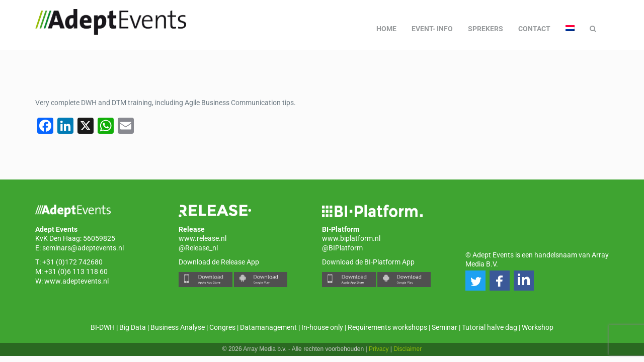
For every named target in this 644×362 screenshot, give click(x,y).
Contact (534, 29)
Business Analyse (178, 327)
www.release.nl (203, 238)
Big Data (133, 327)
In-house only (322, 327)
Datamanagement (268, 327)
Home (386, 29)
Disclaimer (408, 349)
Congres (222, 327)
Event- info (432, 29)
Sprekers (486, 29)
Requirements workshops (387, 327)
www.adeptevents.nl (76, 281)
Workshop (538, 327)
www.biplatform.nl (351, 238)
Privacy (379, 349)
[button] (475, 281)
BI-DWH (103, 327)
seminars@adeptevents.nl (83, 248)
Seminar (445, 327)
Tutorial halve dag (490, 327)
